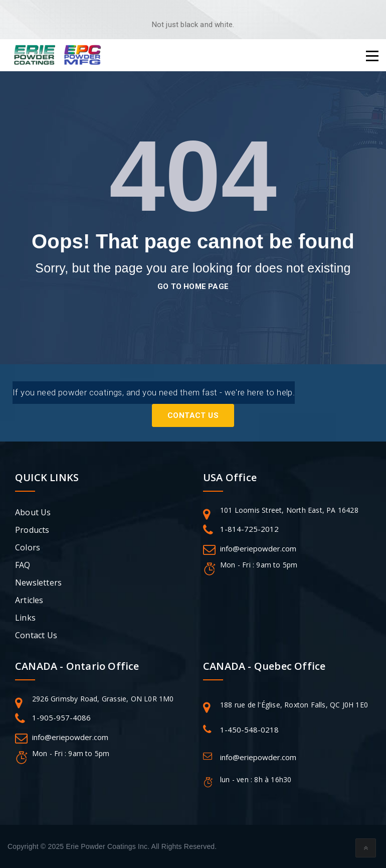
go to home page (193, 286)
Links (25, 618)
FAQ (23, 565)
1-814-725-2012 (249, 529)
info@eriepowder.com (258, 548)
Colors (28, 547)
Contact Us (193, 415)
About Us (33, 512)
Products (32, 530)
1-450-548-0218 (249, 730)
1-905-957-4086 (61, 717)
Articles (29, 600)
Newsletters (38, 583)
